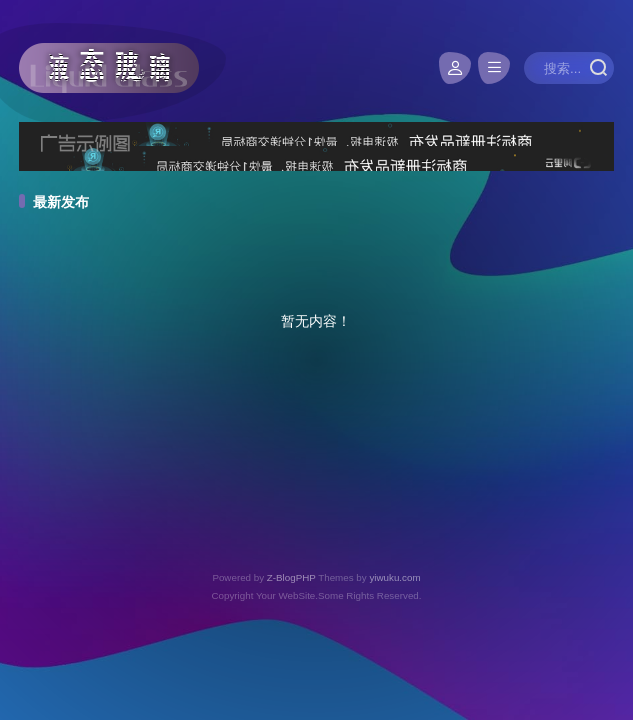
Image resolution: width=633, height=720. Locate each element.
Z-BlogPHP (291, 577)
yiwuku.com (394, 577)
